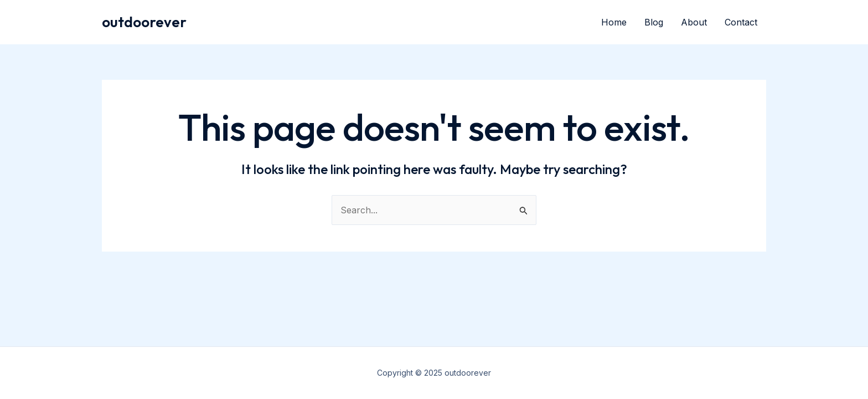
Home (614, 22)
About (694, 22)
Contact (741, 22)
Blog (654, 22)
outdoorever (144, 22)
